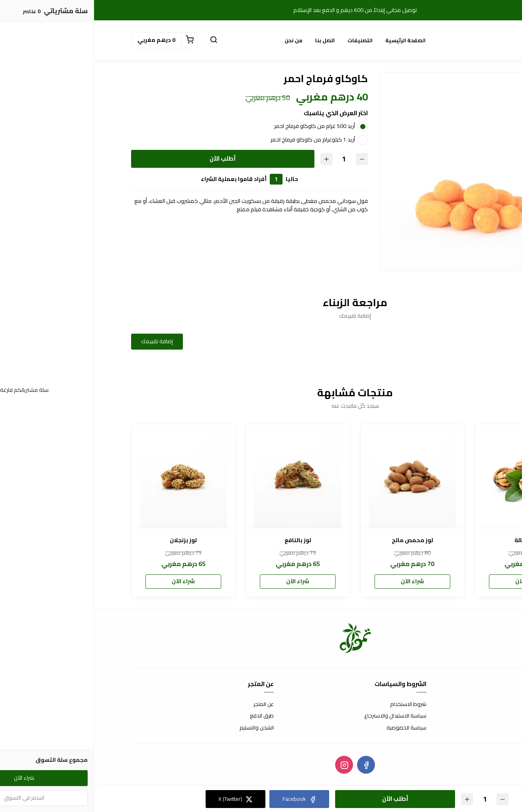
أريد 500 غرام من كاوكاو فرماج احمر (221, 126)
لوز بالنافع (204, 540)
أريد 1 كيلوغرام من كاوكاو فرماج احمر (219, 140)
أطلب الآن (129, 158)
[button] (120, 40)
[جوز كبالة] (433, 476)
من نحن (199, 40)
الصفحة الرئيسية (311, 40)
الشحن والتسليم (163, 728)
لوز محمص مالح (318, 540)
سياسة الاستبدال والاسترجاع (301, 716)
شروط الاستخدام (314, 704)
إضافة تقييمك (63, 341)
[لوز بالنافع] (204, 476)
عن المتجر (170, 704)
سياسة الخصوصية (312, 728)
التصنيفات (266, 40)
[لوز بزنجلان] (89, 476)
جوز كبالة (433, 540)
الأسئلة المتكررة (468, 716)
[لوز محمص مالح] (318, 476)
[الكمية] (250, 159)
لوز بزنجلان (89, 540)
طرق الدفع (168, 716)
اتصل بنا (231, 40)
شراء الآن (433, 581)
